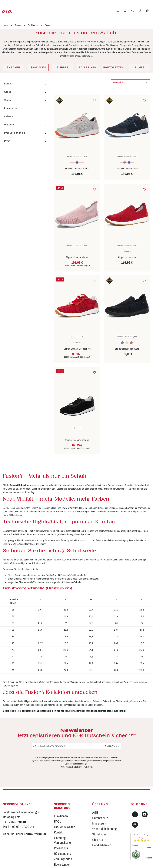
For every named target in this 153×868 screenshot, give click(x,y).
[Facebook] (135, 814)
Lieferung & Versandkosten (63, 840)
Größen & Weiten (65, 827)
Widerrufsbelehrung (104, 829)
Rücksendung (63, 854)
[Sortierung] (131, 82)
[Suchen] (125, 11)
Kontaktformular (35, 834)
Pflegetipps (61, 848)
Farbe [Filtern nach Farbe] (26, 84)
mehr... (149, 847)
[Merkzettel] (132, 11)
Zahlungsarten (63, 859)
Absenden (112, 746)
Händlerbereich (102, 845)
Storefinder (99, 834)
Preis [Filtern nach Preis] (26, 141)
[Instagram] (135, 825)
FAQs (58, 822)
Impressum (99, 823)
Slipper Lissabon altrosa (77, 257)
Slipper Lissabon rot (127, 257)
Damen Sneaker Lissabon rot (77, 349)
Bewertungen (62, 865)
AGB (95, 813)
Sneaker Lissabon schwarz (77, 440)
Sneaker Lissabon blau (127, 169)
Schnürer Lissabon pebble (77, 169)
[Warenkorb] (147, 11)
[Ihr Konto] (140, 11)
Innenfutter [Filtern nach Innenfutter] (26, 108)
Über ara (98, 840)
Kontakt (59, 832)
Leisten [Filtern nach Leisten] (26, 116)
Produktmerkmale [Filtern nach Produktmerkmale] (26, 133)
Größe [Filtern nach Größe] (26, 92)
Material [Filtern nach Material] (26, 125)
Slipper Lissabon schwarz (127, 349)
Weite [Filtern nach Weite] (26, 100)
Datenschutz (100, 818)
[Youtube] (145, 814)
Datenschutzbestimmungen (76, 764)
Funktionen (61, 816)
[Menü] (117, 11)
